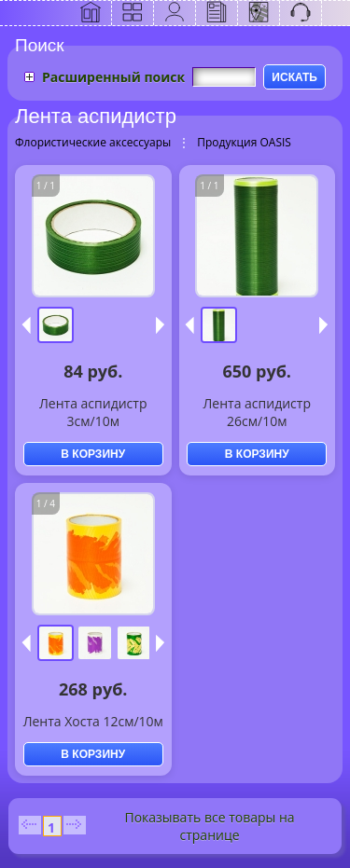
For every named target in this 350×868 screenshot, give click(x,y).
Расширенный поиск (113, 77)
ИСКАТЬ (294, 77)
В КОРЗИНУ (93, 454)
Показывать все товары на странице (209, 826)
